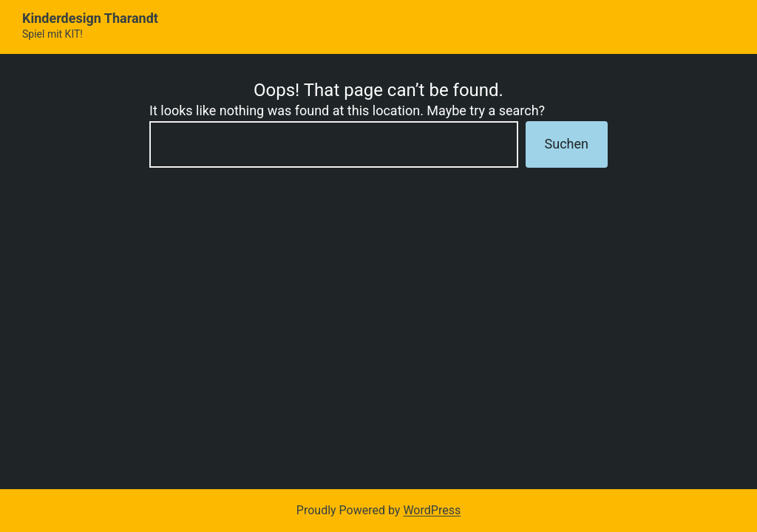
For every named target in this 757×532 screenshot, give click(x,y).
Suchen (567, 144)
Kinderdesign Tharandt (90, 18)
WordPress (432, 510)
